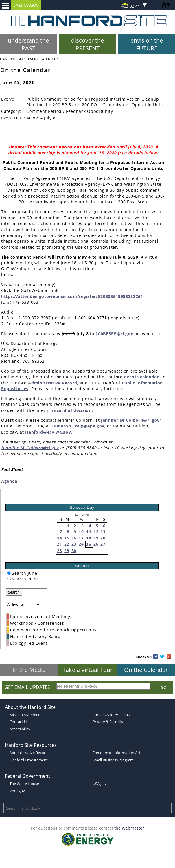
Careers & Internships (111, 715)
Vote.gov (17, 791)
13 (103, 532)
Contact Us (19, 722)
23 (74, 544)
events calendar (141, 377)
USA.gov (100, 784)
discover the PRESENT (87, 44)
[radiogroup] (9, 573)
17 (81, 538)
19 (96, 538)
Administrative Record (52, 383)
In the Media (29, 670)
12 (96, 532)
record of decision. (72, 410)
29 (67, 551)
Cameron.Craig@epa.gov (78, 426)
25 (88, 544)
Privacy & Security (108, 722)
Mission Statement (26, 715)
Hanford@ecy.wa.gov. (49, 432)
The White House (24, 784)
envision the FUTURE (147, 44)
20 (103, 538)
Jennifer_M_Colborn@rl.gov (130, 420)
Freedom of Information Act (117, 753)
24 (81, 544)
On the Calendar (146, 670)
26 (96, 544)
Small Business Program (113, 760)
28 (59, 551)
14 (59, 538)
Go (164, 687)
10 (81, 532)
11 (89, 532)
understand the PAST (28, 44)
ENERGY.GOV (26, 5)
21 (59, 544)
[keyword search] (26, 585)
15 (67, 538)
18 (89, 538)
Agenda (9, 481)
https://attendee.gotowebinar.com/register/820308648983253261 (73, 296)
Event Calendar (43, 59)
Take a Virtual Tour (87, 670)
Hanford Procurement (29, 760)
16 (74, 538)
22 (67, 544)
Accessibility (20, 729)
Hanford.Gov (12, 59)
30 (74, 551)
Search (14, 592)
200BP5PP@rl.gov (114, 334)
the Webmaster (129, 828)
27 (103, 544)
